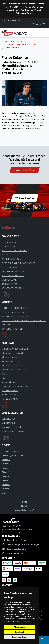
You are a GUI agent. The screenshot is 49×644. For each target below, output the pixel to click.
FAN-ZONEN (7, 325)
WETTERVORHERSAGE (12, 259)
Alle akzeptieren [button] (20, 627)
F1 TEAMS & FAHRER (14, 44)
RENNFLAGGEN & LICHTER (14, 251)
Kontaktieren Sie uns (24, 170)
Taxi (3, 378)
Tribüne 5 (6, 472)
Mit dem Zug (7, 361)
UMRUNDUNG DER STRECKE (15, 370)
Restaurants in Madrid (11, 427)
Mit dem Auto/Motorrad (12, 353)
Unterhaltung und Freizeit (13, 431)
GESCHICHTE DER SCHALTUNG (16, 316)
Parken (5, 374)
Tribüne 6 (6, 476)
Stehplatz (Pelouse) (10, 451)
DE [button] (38, 24)
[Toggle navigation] (44, 33)
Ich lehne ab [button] (20, 632)
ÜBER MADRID (8, 423)
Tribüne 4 (6, 468)
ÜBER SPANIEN (8, 419)
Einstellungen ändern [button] (20, 637)
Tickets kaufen (24, 198)
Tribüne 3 (6, 464)
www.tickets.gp (24, 510)
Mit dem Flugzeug (10, 357)
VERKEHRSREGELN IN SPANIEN (16, 386)
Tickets (24, 506)
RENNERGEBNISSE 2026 (13, 271)
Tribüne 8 (6, 485)
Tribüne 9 (6, 489)
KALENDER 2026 (9, 246)
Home (4, 41)
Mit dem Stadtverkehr (11, 365)
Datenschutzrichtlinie (11, 532)
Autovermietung (9, 382)
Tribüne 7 (6, 480)
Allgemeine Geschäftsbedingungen (17, 529)
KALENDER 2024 (9, 284)
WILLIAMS (32, 44)
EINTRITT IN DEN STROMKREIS (16, 308)
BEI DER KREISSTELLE (12, 395)
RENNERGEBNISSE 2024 (13, 288)
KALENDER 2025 (9, 280)
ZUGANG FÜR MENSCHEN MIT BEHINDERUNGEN (24, 321)
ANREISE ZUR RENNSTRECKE (15, 349)
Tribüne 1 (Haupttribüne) (12, 455)
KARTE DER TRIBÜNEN (12, 329)
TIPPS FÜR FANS (9, 267)
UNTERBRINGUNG (10, 390)
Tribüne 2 (6, 460)
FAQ (25, 502)
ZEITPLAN (6, 255)
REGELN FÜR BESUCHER (13, 312)
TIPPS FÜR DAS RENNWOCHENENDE (18, 263)
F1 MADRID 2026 (18, 41)
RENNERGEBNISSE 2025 (13, 276)
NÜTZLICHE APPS (10, 399)
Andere (5, 493)
